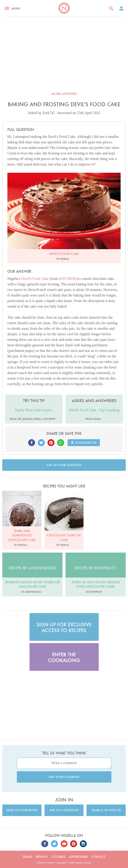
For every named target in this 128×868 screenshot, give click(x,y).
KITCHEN (67, 279)
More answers (64, 94)
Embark (50, 862)
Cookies (58, 857)
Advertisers (78, 857)
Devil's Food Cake (35, 279)
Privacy (42, 857)
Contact (98, 857)
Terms (27, 857)
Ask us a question (64, 810)
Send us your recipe (22, 810)
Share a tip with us (106, 810)
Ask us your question (64, 465)
